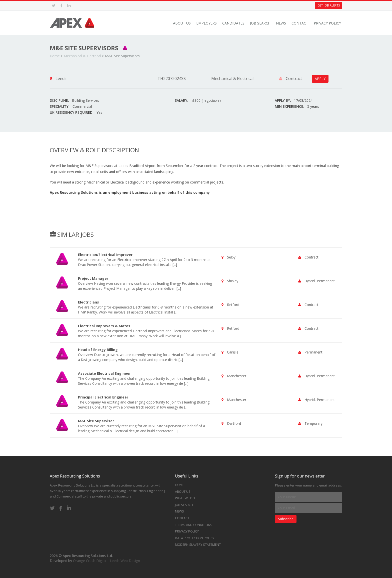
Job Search (260, 23)
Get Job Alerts (329, 5)
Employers (206, 23)
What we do (185, 498)
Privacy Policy (327, 23)
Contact (300, 23)
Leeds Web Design (125, 561)
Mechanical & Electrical (82, 56)
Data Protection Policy (195, 538)
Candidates (233, 23)
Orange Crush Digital (90, 561)
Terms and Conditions (194, 525)
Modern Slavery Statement (198, 544)
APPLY (320, 79)
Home (55, 56)
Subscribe (286, 519)
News (281, 23)
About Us (182, 23)
